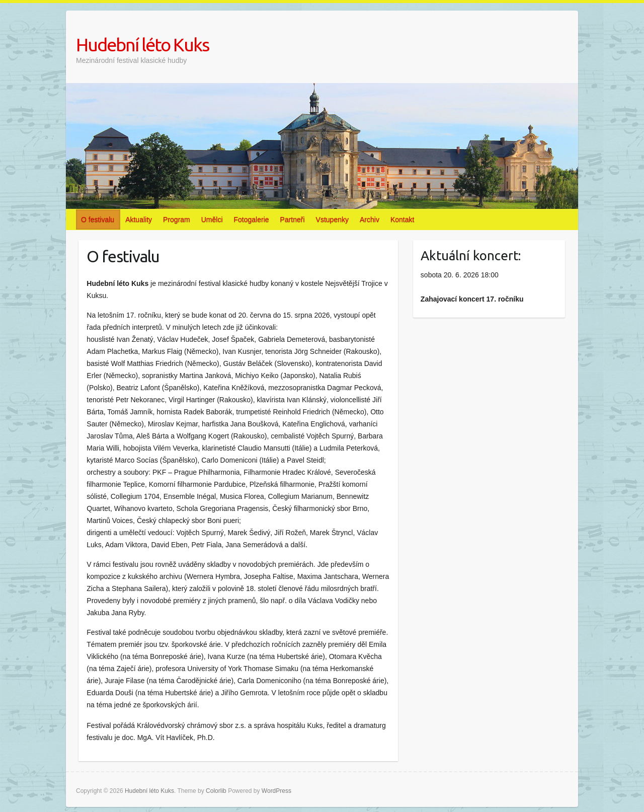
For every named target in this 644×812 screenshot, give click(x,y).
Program (177, 219)
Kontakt (402, 219)
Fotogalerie (252, 219)
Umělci (212, 219)
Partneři (293, 219)
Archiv (370, 219)
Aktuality (139, 219)
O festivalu (98, 219)
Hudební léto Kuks (142, 45)
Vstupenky (332, 219)
